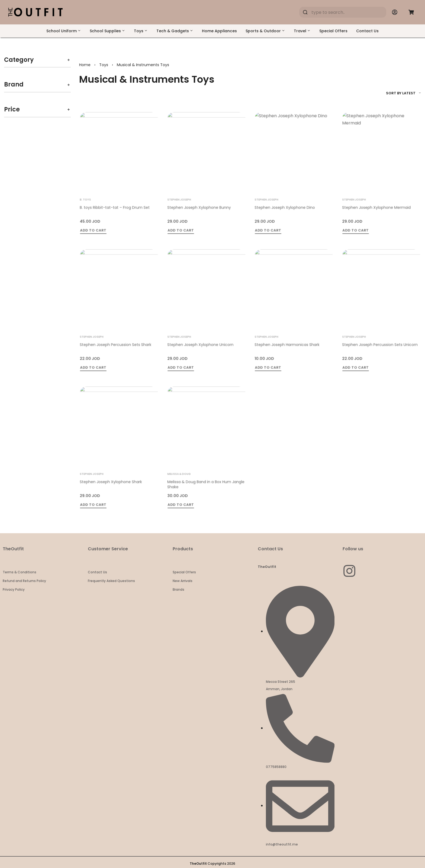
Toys (104, 65)
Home (85, 65)
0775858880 (276, 767)
